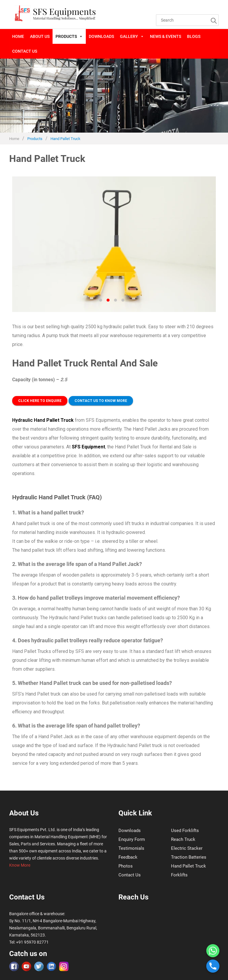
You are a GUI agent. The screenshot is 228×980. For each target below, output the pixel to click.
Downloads (101, 36)
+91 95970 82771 (32, 942)
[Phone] (213, 966)
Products (69, 36)
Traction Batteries (189, 857)
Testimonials (131, 848)
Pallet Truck (60, 420)
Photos (126, 866)
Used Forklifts (185, 831)
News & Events (166, 36)
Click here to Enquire (40, 401)
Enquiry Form (132, 839)
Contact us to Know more (101, 401)
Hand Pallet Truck (189, 866)
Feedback (128, 857)
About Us (40, 36)
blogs (194, 36)
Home (18, 36)
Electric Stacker (187, 848)
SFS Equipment (88, 447)
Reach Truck (183, 839)
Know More (20, 865)
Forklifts (179, 875)
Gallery (132, 36)
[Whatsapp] (213, 951)
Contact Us (25, 51)
